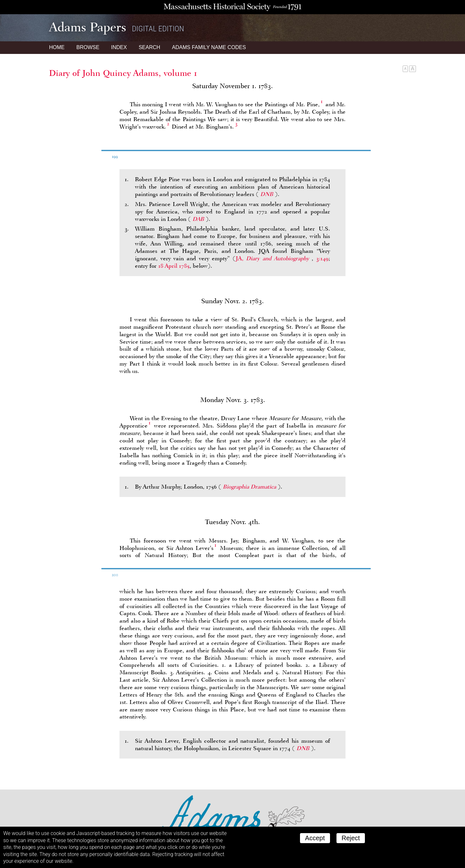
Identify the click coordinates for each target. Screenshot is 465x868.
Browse (88, 47)
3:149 (322, 258)
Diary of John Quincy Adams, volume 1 (123, 73)
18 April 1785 (174, 266)
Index (119, 47)
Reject (351, 838)
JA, (274, 258)
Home (57, 47)
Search (149, 47)
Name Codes (209, 47)
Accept (315, 838)
